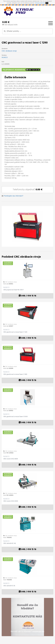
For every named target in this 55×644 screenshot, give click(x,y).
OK (47, 3)
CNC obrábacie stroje (9, 51)
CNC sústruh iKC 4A (10, 543)
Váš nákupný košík (10, 25)
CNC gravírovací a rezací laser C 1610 (15, 374)
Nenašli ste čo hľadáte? (27, 631)
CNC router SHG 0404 (11, 501)
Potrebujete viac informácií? (14, 196)
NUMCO (5, 57)
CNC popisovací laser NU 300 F (14, 290)
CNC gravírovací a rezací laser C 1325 (15, 332)
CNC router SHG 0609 (11, 459)
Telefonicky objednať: (28, 190)
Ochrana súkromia (40, 3)
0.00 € (6, 22)
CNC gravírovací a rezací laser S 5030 (15, 417)
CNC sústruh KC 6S (9, 586)
